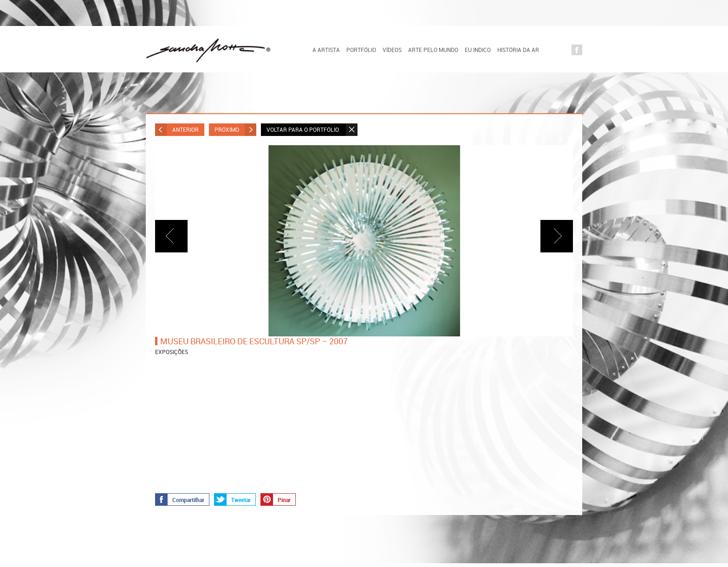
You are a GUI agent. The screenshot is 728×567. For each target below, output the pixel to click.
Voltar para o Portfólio (312, 130)
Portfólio (361, 50)
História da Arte (521, 50)
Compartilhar (180, 499)
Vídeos (392, 50)
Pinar (276, 499)
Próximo (235, 130)
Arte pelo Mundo (433, 50)
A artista (326, 50)
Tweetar (233, 499)
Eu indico (478, 50)
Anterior (177, 130)
